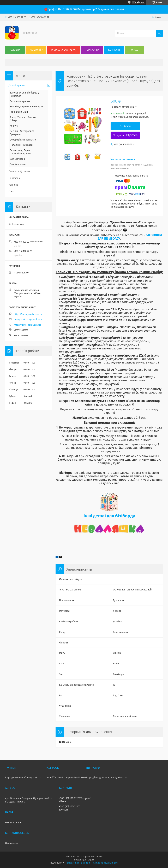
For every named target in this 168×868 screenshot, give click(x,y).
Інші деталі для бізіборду (109, 516)
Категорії (35, 50)
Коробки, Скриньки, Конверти (26, 107)
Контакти (114, 50)
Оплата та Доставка (63, 50)
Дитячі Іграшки (17, 86)
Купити (127, 126)
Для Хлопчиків (18, 164)
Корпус (14, 126)
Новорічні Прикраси (21, 145)
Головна (15, 50)
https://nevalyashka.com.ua (28, 314)
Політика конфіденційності (105, 863)
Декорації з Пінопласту (23, 140)
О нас (135, 50)
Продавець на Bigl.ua (84, 860)
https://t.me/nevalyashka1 (27, 325)
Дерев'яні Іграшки (20, 101)
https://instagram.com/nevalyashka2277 (107, 778)
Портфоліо (92, 50)
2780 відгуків (138, 2)
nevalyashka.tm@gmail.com (28, 319)
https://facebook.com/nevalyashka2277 (66, 778)
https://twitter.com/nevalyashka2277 (24, 778)
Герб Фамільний (19, 112)
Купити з (127, 135)
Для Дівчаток (17, 159)
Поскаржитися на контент (78, 863)
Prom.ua (100, 857)
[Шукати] (159, 33)
